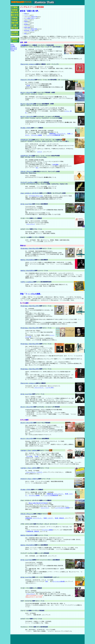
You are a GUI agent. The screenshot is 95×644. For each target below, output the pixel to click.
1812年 (37, 456)
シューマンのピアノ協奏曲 (62, 508)
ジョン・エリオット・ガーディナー (30, 193)
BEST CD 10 (14, 49)
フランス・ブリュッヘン (27, 172)
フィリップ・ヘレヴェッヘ (28, 182)
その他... (13, 51)
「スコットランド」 (39, 388)
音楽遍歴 (13, 46)
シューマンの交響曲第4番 (53, 135)
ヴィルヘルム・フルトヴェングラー (30, 248)
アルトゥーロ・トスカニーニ (28, 64)
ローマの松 (29, 456)
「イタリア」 (39, 472)
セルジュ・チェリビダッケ (28, 260)
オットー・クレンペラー (27, 92)
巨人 (37, 168)
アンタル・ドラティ (26, 128)
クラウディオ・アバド (26, 140)
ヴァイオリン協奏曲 (37, 135)
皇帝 (47, 581)
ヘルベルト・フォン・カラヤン (29, 450)
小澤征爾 (23, 45)
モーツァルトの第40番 (58, 581)
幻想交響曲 (55, 165)
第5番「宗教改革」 (60, 518)
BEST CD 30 (14, 48)
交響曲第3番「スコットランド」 (58, 134)
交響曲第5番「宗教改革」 (33, 531)
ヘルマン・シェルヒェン (27, 282)
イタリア (39, 152)
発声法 (12, 45)
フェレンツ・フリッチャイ (28, 80)
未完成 (28, 86)
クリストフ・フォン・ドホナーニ (29, 479)
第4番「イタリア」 (49, 518)
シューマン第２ (50, 388)
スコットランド (31, 224)
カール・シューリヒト (26, 204)
